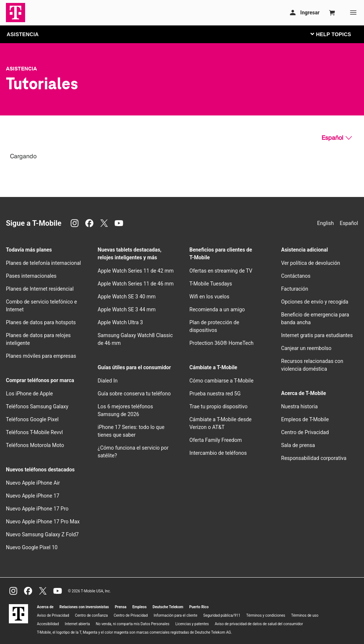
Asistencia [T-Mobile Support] (21, 69)
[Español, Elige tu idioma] (337, 138)
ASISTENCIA (23, 34)
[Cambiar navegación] (336, 34)
